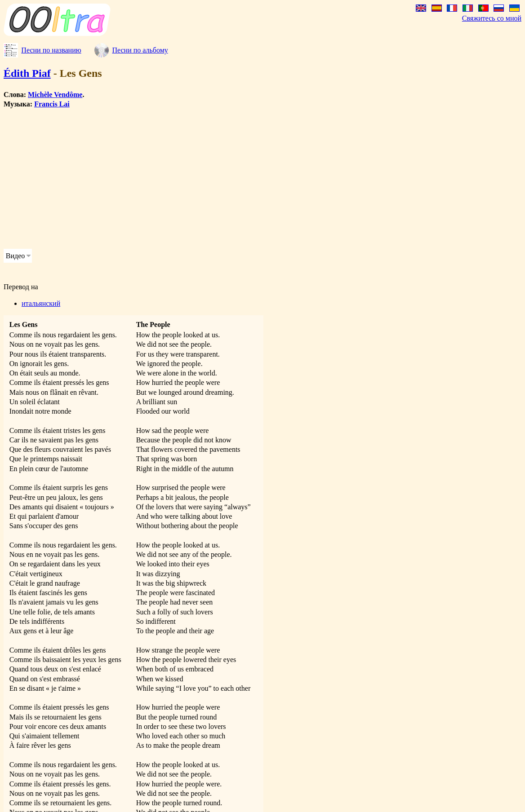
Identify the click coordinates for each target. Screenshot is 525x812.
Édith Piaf (27, 73)
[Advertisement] (230, 179)
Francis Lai (52, 104)
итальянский (41, 303)
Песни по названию (51, 50)
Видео (15, 256)
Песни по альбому (140, 50)
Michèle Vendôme (55, 95)
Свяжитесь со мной (492, 18)
